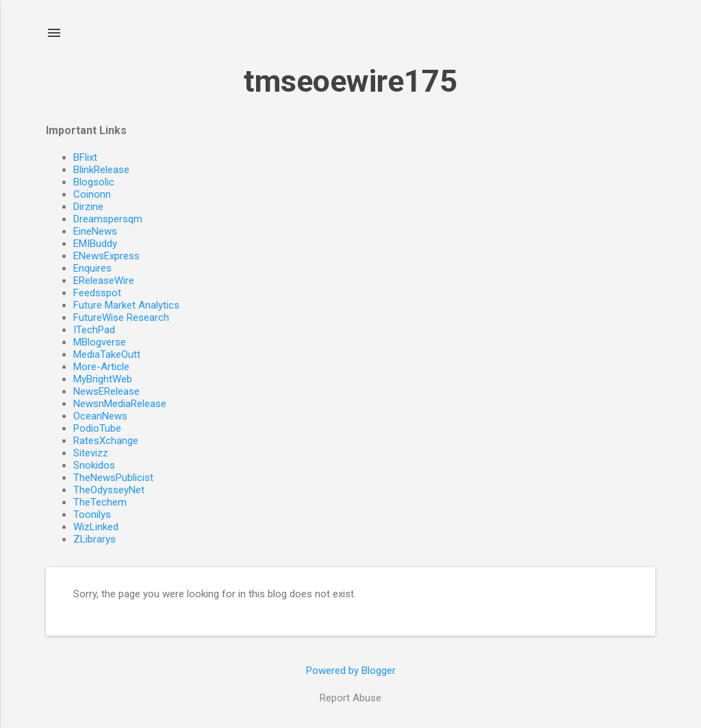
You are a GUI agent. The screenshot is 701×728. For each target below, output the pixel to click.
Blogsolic (94, 182)
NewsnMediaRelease (120, 404)
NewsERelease (106, 391)
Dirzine (88, 207)
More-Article (101, 367)
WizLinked (96, 527)
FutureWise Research (121, 317)
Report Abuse (350, 698)
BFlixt (85, 157)
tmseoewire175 (350, 81)
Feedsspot (97, 293)
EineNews (95, 231)
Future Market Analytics (126, 305)
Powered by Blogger (351, 671)
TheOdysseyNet (109, 490)
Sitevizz (91, 453)
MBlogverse (100, 342)
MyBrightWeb (103, 379)
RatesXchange (106, 441)
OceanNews (100, 416)
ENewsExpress (106, 256)
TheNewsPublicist (113, 478)
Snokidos (94, 465)
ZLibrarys (94, 539)
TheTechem (100, 502)
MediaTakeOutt (107, 354)
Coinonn (92, 194)
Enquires (92, 268)
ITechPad (94, 330)
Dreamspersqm (108, 219)
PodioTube (97, 428)
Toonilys (92, 515)
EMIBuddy (95, 244)
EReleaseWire (104, 281)
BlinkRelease (101, 170)
